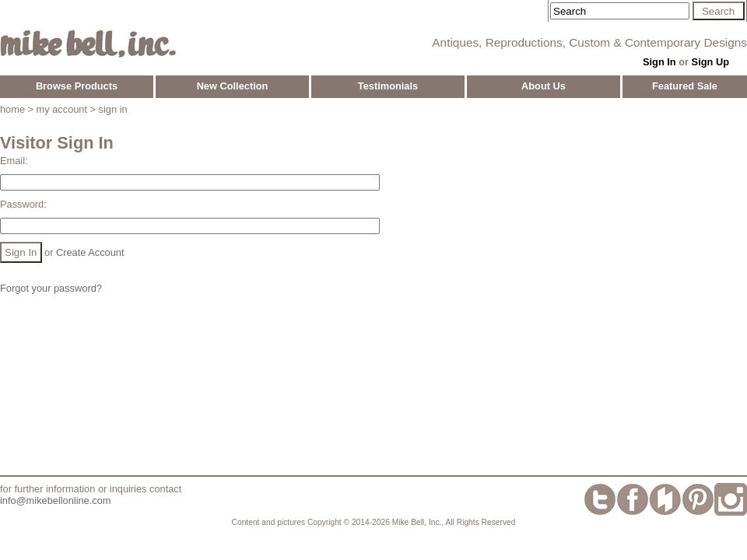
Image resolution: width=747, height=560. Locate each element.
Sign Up (710, 62)
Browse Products (77, 86)
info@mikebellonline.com (55, 500)
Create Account (90, 252)
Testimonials (388, 86)
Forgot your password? (51, 288)
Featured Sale (685, 86)
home (12, 109)
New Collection (233, 86)
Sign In (659, 62)
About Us (544, 86)
